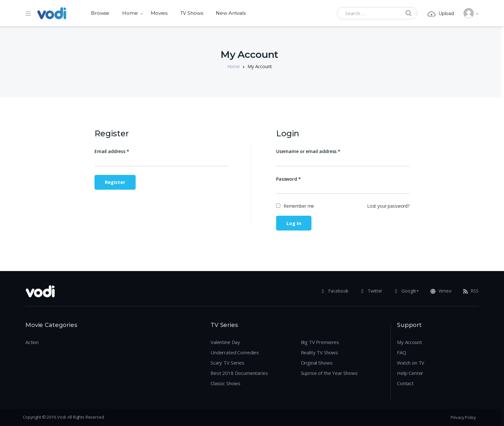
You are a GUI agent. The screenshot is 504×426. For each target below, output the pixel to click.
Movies (159, 13)
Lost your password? (388, 206)
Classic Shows (225, 383)
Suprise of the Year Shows (329, 373)
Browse (100, 13)
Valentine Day (225, 342)
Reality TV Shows (320, 352)
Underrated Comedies (235, 352)
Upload (441, 14)
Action (32, 342)
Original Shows (317, 363)
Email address (112, 151)
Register (115, 182)
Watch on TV (411, 363)
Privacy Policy (463, 417)
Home (130, 13)
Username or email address (308, 151)
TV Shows (192, 13)
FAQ (402, 352)
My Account (410, 342)
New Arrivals (230, 13)
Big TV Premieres (320, 342)
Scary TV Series (227, 363)
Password (288, 179)
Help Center (410, 373)
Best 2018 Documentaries (239, 373)
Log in (294, 223)
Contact (405, 383)
